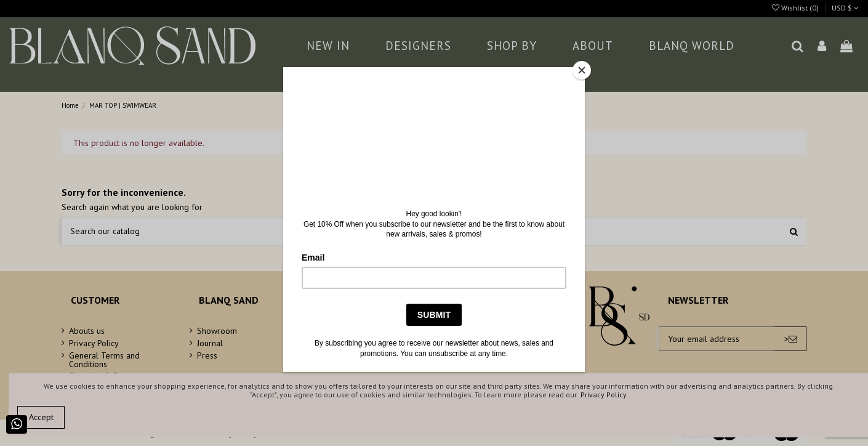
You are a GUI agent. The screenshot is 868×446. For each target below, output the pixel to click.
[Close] (582, 70)
